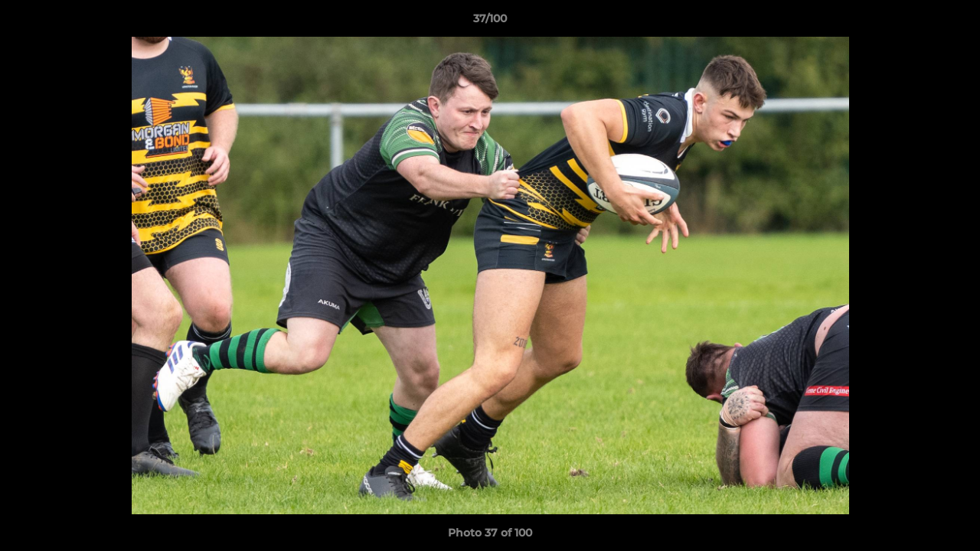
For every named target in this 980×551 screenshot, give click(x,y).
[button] (952, 22)
